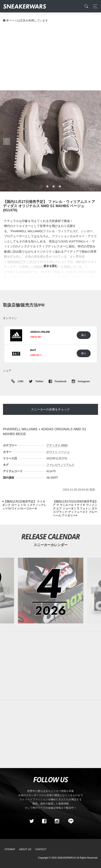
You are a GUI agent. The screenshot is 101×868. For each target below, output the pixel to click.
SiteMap (10, 849)
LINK (20, 382)
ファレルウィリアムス (60, 465)
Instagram (81, 381)
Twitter (36, 381)
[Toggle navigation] (94, 6)
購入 (84, 335)
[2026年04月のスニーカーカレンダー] (50, 590)
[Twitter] (31, 821)
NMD (64, 445)
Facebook (58, 381)
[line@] (70, 821)
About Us (25, 849)
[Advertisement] (50, 56)
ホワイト (52, 452)
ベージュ (64, 452)
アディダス (53, 445)
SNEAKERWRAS (67, 858)
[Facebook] (44, 821)
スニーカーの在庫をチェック (50, 409)
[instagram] (57, 821)
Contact (41, 849)
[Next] (76, 509)
